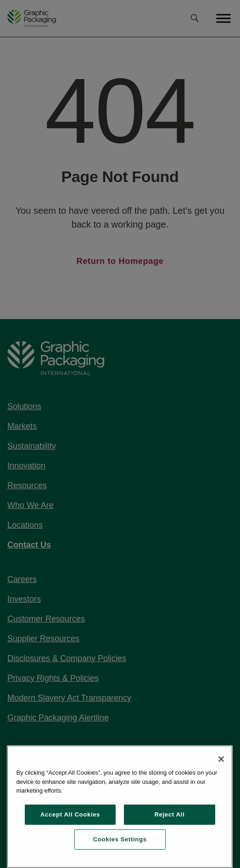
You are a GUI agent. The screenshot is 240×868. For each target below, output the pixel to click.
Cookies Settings (120, 839)
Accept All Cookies (70, 814)
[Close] (221, 759)
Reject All (169, 814)
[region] (120, 807)
